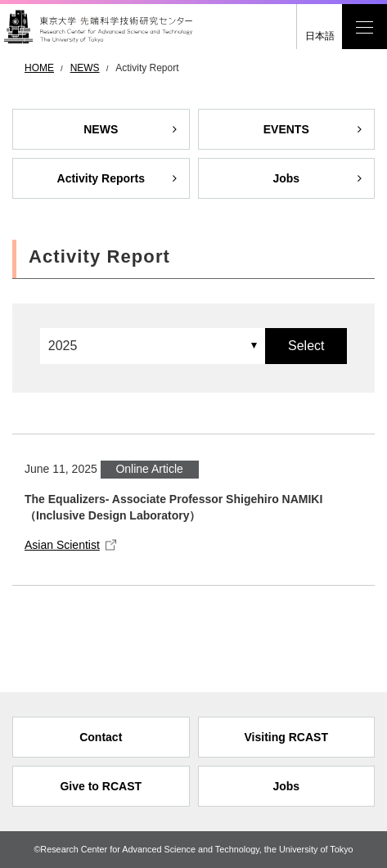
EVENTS (286, 129)
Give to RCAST (101, 786)
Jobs (286, 178)
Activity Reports (101, 178)
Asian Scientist (62, 545)
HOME (39, 68)
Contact (101, 737)
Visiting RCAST (286, 737)
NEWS (85, 68)
